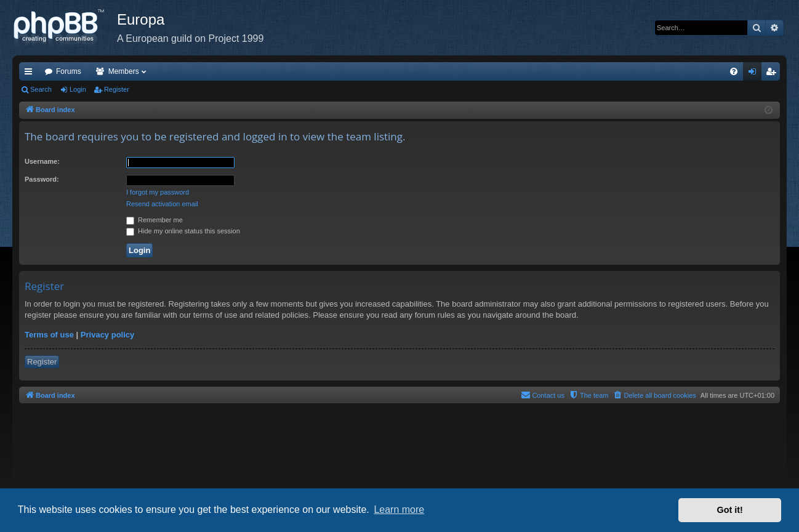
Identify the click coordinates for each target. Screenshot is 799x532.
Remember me (155, 220)
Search (41, 89)
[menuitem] (734, 71)
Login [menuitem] (755, 74)
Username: (42, 161)
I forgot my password (158, 192)
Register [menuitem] (773, 74)
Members (124, 71)
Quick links (31, 74)
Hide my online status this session (183, 231)
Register (117, 89)
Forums (69, 71)
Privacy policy (107, 335)
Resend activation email (162, 204)
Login (78, 89)
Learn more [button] (399, 510)
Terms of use (49, 335)
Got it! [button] (730, 510)
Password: (42, 179)
